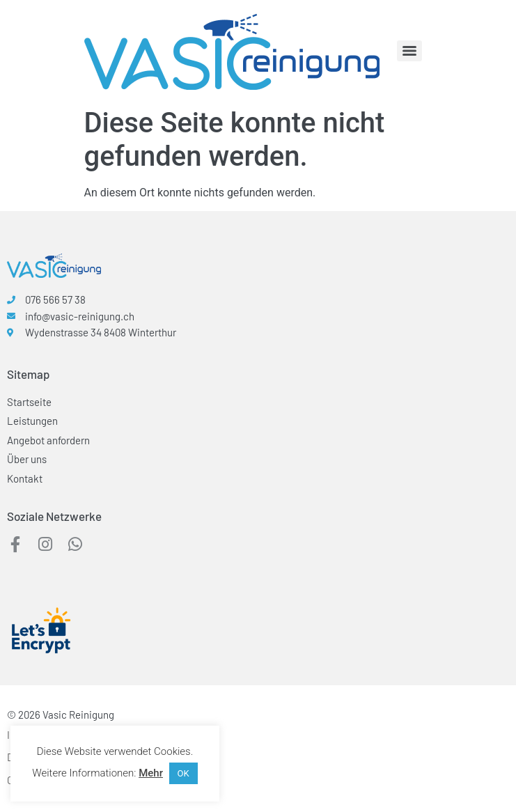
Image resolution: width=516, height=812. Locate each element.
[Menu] (409, 51)
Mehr (151, 773)
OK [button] (183, 773)
